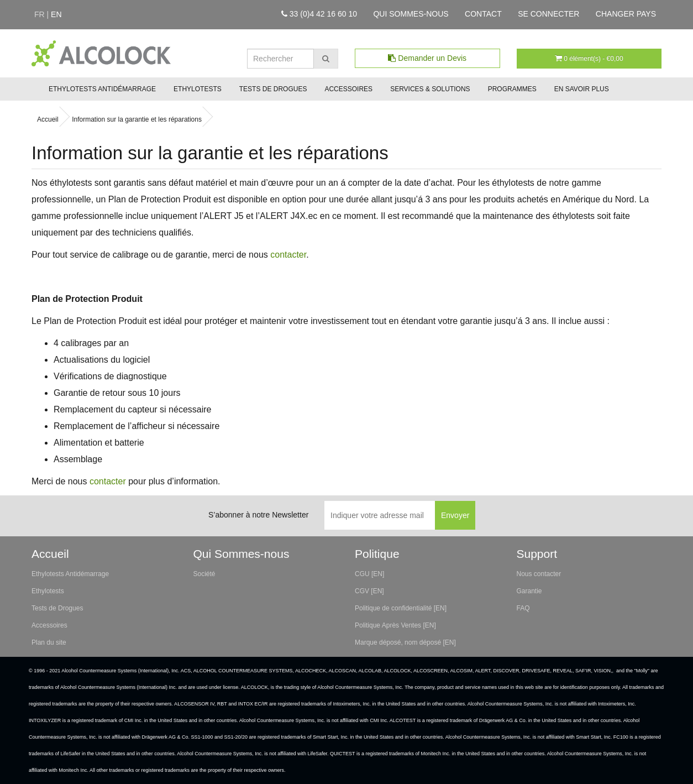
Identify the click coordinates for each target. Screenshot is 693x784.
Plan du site (49, 642)
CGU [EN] (369, 574)
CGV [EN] (369, 591)
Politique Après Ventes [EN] (395, 625)
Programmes (512, 89)
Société (204, 574)
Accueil (48, 119)
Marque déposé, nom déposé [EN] (405, 642)
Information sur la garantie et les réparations (137, 119)
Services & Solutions (430, 89)
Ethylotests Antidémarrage (102, 89)
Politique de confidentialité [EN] (401, 608)
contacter (288, 255)
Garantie (529, 591)
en (56, 14)
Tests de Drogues (273, 89)
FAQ (523, 608)
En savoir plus (582, 89)
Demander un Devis (427, 58)
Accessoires (348, 89)
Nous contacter (539, 574)
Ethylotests (198, 89)
